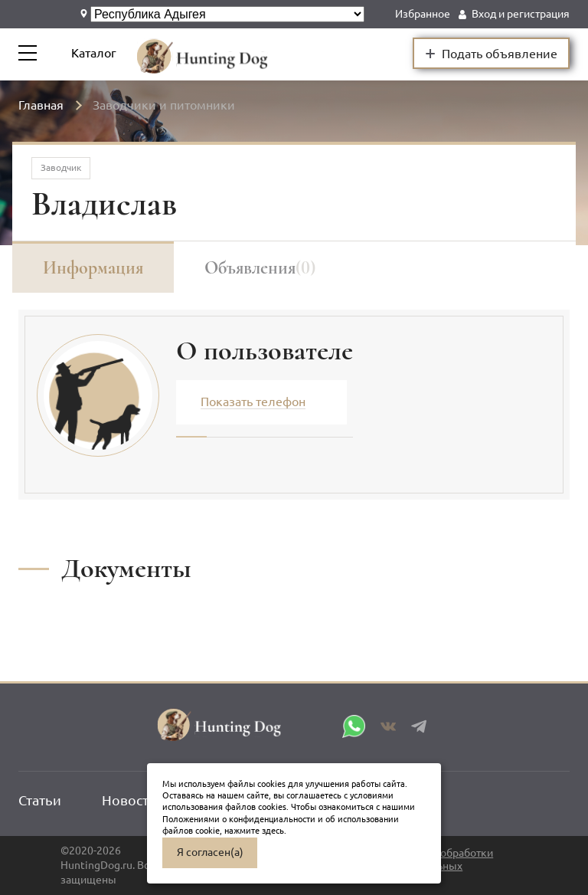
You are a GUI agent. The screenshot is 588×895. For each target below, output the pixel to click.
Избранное (423, 14)
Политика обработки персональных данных (441, 865)
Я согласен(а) (210, 852)
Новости (129, 800)
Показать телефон (253, 402)
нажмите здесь (254, 831)
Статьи (40, 800)
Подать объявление (491, 53)
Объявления (260, 268)
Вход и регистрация (521, 14)
